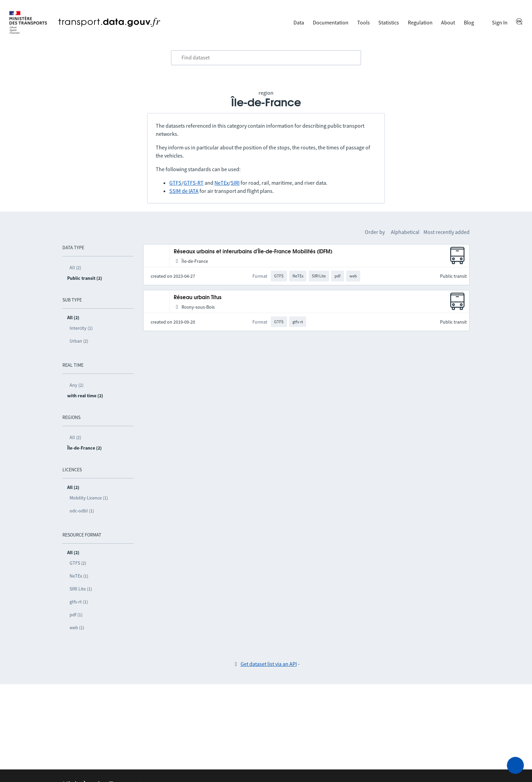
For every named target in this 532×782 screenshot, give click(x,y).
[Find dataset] (266, 58)
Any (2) (77, 385)
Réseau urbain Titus (198, 298)
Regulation (420, 22)
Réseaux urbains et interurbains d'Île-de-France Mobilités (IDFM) (253, 252)
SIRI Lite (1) (81, 589)
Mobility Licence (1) (89, 498)
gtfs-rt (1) (79, 602)
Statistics (389, 22)
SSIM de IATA (184, 191)
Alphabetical (405, 232)
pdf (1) (76, 615)
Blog (469, 22)
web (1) (77, 628)
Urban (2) (79, 341)
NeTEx (222, 183)
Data (299, 22)
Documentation (331, 22)
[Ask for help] (515, 765)
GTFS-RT (194, 183)
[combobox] (266, 58)
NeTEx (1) (79, 576)
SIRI (235, 183)
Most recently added (446, 232)
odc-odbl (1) (82, 511)
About (448, 22)
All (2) (75, 268)
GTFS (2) (78, 563)
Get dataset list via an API (269, 664)
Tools (364, 22)
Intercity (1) (81, 328)
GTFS (175, 183)
